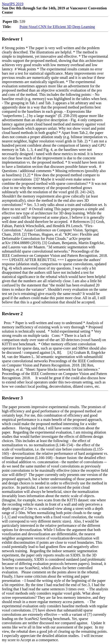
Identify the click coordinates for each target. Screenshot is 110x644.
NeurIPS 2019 (13, 4)
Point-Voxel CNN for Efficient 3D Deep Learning (57, 27)
